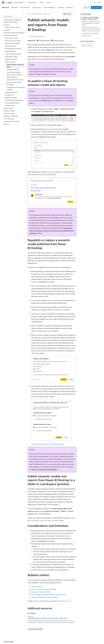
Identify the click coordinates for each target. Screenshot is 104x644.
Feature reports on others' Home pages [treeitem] (14, 84)
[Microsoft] (3, 3)
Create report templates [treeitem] (13, 72)
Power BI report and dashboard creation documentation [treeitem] (13, 21)
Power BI (46, 14)
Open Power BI (96, 7)
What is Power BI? (37, 587)
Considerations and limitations (90, 33)
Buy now (87, 7)
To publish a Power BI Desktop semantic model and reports (90, 18)
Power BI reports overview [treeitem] (13, 27)
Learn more (67, 601)
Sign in (100, 2)
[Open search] (95, 3)
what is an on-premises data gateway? (44, 469)
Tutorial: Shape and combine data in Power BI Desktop (49, 594)
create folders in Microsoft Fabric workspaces (45, 520)
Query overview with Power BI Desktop (44, 589)
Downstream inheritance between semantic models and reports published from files (52, 231)
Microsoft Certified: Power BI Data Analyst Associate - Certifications (47, 618)
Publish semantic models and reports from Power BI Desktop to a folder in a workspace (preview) (91, 29)
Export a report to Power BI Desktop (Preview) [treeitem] (14, 76)
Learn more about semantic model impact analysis (47, 444)
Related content (86, 36)
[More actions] (75, 14)
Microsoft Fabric (37, 14)
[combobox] (13, 16)
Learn (29, 14)
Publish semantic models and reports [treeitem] (15, 66)
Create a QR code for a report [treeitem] (15, 80)
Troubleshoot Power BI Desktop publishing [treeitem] (16, 88)
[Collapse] (23, 12)
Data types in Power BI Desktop (41, 592)
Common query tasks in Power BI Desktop (45, 597)
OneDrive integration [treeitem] (13, 69)
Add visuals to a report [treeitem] (12, 38)
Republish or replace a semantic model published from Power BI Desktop (91, 23)
